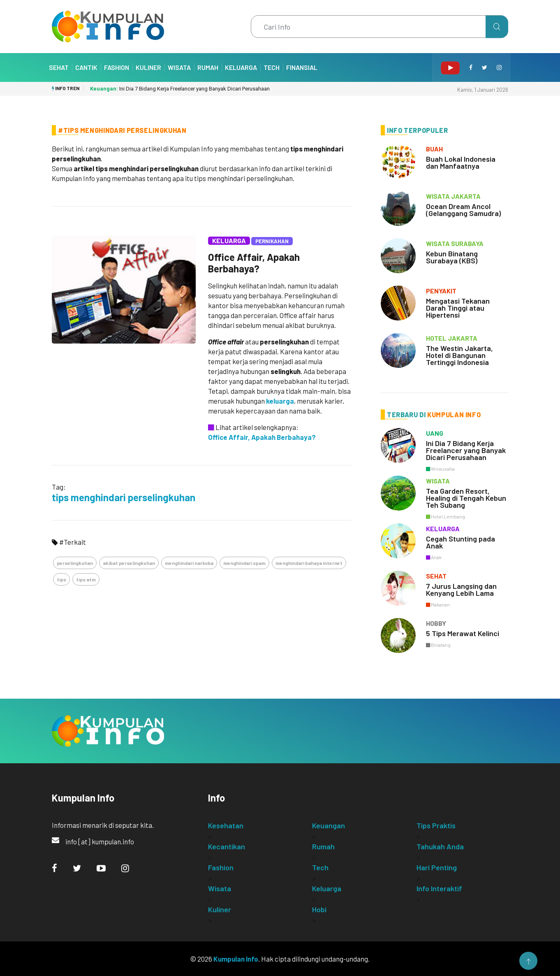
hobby (436, 623)
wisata (438, 481)
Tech (272, 67)
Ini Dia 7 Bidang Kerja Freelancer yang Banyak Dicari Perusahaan (180, 89)
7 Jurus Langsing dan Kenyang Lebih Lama (461, 589)
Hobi (319, 909)
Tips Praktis (436, 825)
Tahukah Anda (440, 846)
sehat (436, 576)
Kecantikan (227, 846)
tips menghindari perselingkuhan (124, 497)
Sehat (59, 67)
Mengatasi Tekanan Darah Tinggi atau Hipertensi (458, 308)
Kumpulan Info (236, 959)
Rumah (208, 67)
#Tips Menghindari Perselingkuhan (122, 130)
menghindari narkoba (189, 563)
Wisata (179, 67)
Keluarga (241, 67)
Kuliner (148, 67)
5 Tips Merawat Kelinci (463, 633)
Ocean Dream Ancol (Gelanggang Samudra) (463, 210)
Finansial (302, 67)
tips (61, 579)
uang (435, 433)
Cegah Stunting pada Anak (460, 542)
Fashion (117, 67)
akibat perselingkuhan (129, 563)
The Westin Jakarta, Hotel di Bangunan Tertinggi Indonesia (459, 355)
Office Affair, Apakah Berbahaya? (254, 263)
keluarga (280, 401)
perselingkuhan (75, 563)
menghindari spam (244, 563)
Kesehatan (226, 825)
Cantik (86, 67)
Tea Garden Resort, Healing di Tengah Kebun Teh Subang (466, 498)
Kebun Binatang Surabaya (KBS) (452, 257)
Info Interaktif (439, 888)
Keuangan (329, 825)
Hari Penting (437, 867)
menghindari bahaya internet (309, 563)
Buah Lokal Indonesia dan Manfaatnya (461, 162)
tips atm (86, 579)
